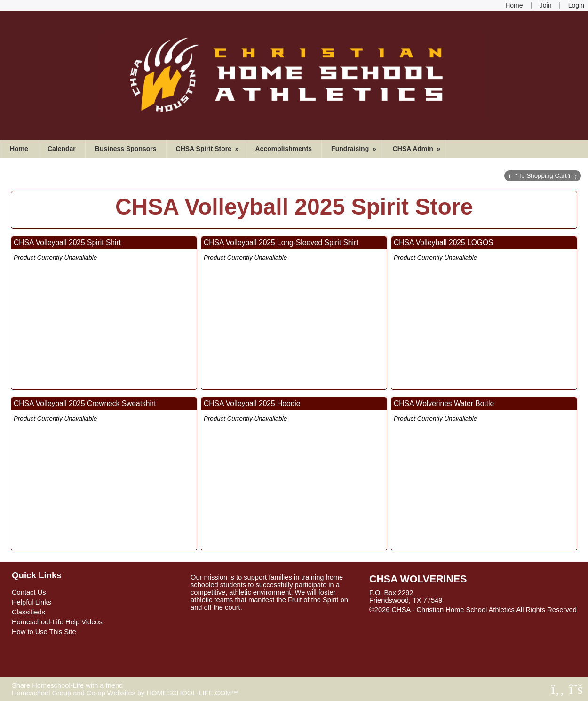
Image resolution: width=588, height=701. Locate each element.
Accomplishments (284, 149)
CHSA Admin (418, 149)
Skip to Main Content (408, 617)
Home (19, 149)
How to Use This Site (44, 632)
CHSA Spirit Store (208, 149)
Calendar (62, 149)
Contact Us (29, 592)
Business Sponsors (126, 149)
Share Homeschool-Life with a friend (67, 685)
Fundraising (355, 149)
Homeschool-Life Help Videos (57, 622)
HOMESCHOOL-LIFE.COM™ (192, 693)
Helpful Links (32, 602)
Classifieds (28, 612)
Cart (543, 176)
